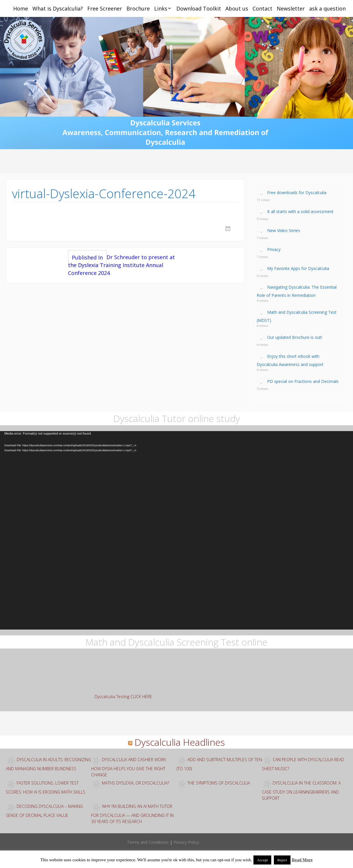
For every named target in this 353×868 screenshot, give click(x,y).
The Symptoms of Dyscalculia (219, 783)
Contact (262, 8)
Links (161, 8)
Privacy (274, 249)
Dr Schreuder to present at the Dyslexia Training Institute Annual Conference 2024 (121, 265)
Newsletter (291, 8)
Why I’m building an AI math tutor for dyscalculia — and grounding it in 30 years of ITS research (132, 814)
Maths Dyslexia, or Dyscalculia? (135, 783)
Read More (302, 860)
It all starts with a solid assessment (300, 211)
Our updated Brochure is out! (295, 337)
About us (237, 8)
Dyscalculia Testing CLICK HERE (123, 697)
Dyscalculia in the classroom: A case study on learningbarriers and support (301, 791)
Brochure (138, 8)
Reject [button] (282, 860)
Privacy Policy (186, 842)
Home (21, 8)
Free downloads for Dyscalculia (297, 192)
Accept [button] (262, 860)
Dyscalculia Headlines (180, 742)
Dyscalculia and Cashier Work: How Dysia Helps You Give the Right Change (129, 767)
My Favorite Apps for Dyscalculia (298, 268)
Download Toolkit (199, 8)
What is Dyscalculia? (58, 8)
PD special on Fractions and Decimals (303, 381)
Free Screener (105, 8)
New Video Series (284, 230)
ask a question (327, 8)
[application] (176, 530)
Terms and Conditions (148, 842)
